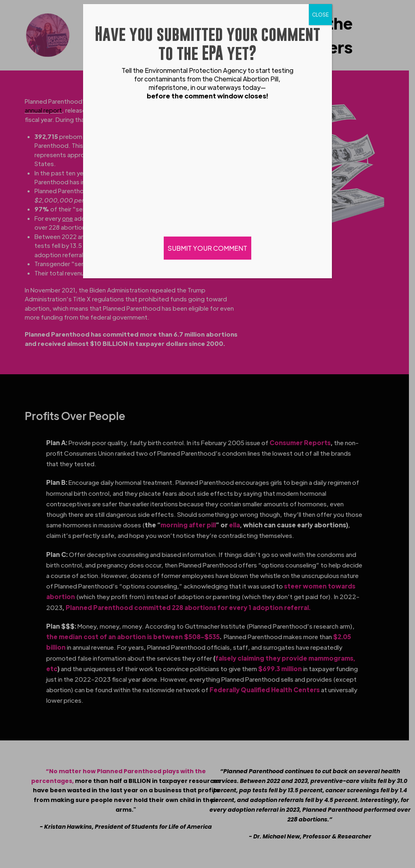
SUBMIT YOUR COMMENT (207, 248)
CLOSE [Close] (320, 15)
